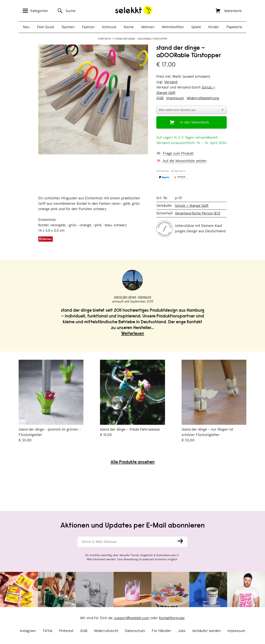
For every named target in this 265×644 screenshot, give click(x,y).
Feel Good (45, 27)
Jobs (182, 631)
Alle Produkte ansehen (133, 462)
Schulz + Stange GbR (192, 206)
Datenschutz (135, 631)
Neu (26, 27)
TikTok (47, 631)
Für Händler (161, 631)
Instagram (28, 631)
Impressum (236, 631)
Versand (171, 82)
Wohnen (148, 27)
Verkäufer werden (207, 631)
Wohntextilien (173, 27)
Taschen (68, 27)
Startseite (104, 39)
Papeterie (234, 27)
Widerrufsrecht (106, 631)
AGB (84, 631)
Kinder (214, 27)
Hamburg (145, 297)
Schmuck (109, 27)
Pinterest (66, 631)
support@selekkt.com (132, 618)
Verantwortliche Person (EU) (198, 213)
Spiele (196, 27)
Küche (129, 27)
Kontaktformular (172, 618)
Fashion (88, 27)
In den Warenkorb (195, 122)
